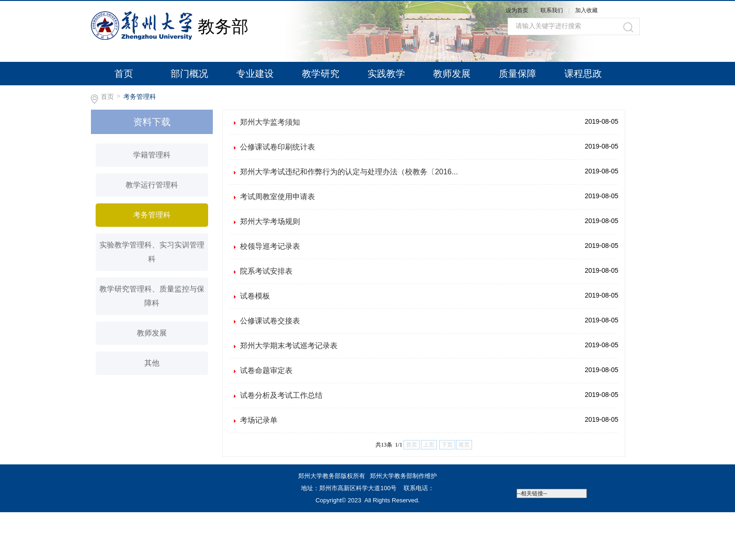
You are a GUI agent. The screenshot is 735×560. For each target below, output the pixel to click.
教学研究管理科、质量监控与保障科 (152, 296)
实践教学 (386, 74)
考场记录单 (259, 420)
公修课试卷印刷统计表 (277, 147)
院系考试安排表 (266, 271)
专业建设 (255, 74)
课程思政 (583, 74)
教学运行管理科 (152, 185)
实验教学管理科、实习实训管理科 (152, 252)
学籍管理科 (152, 155)
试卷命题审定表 (266, 370)
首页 (124, 74)
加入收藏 (586, 10)
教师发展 (452, 74)
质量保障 (517, 74)
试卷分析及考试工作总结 (281, 395)
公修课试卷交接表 (270, 321)
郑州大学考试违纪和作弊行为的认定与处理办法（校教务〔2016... (349, 172)
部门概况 (189, 74)
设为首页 (517, 10)
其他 (152, 363)
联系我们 (552, 10)
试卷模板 (255, 296)
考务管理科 (140, 97)
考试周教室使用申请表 (277, 197)
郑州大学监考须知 (270, 122)
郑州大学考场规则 (270, 221)
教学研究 (321, 74)
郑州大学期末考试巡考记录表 (289, 346)
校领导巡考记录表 (270, 246)
